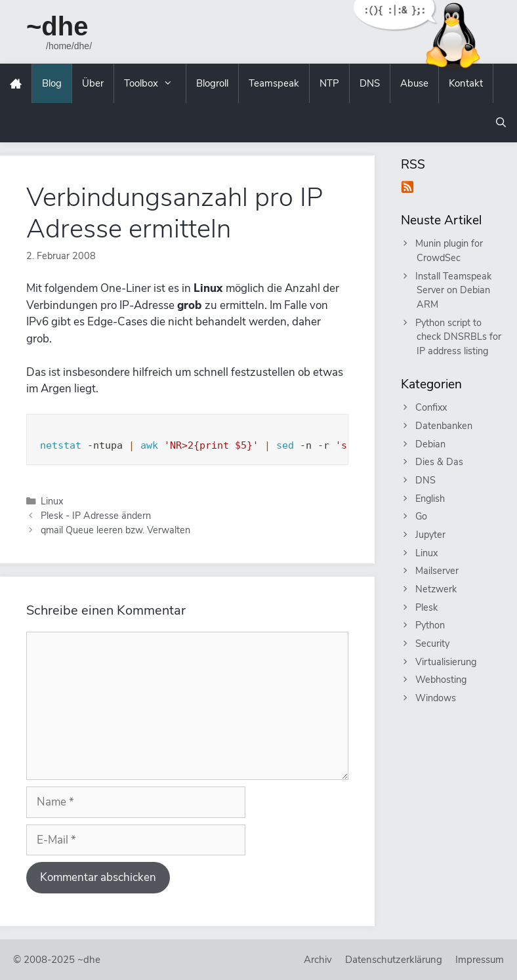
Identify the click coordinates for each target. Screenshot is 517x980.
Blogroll (212, 83)
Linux (52, 501)
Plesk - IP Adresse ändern (96, 516)
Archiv (318, 960)
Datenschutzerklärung (394, 960)
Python (431, 625)
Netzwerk (437, 589)
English (431, 499)
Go (422, 516)
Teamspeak (274, 83)
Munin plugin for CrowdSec (450, 251)
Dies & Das (440, 462)
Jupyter (431, 535)
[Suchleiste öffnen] (501, 123)
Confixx (432, 407)
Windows (436, 698)
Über (93, 83)
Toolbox (155, 83)
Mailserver (438, 571)
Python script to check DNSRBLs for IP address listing (459, 337)
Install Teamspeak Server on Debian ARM (454, 290)
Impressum (480, 960)
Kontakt (466, 83)
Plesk (427, 607)
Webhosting (442, 680)
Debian (431, 444)
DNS (370, 83)
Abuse (414, 83)
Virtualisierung (446, 662)
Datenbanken (445, 426)
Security (433, 643)
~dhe (57, 26)
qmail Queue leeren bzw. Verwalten (115, 530)
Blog (52, 83)
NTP (329, 83)
